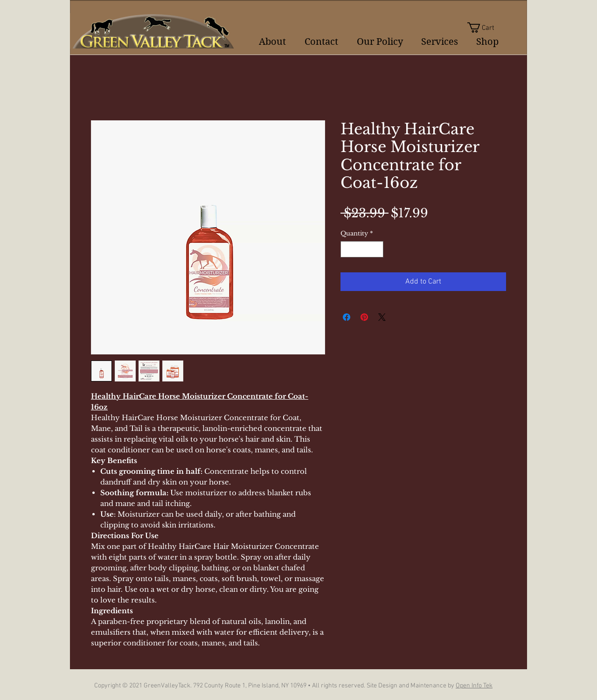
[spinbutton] (362, 250)
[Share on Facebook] (347, 317)
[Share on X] (382, 317)
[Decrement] (347, 250)
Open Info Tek (474, 686)
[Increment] (377, 250)
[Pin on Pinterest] (364, 317)
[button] (487, 28)
